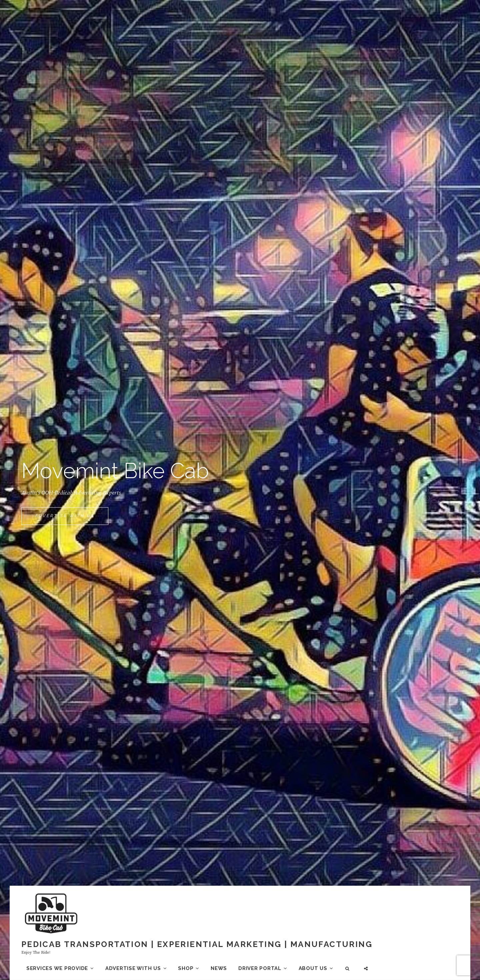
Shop (186, 968)
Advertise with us (133, 968)
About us (313, 968)
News (219, 968)
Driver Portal (260, 968)
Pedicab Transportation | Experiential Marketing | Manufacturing (197, 944)
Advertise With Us (72, 518)
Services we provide (57, 968)
